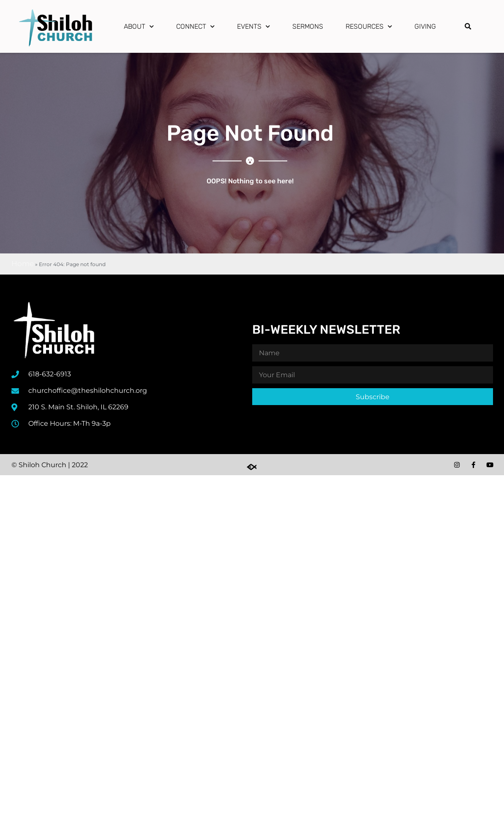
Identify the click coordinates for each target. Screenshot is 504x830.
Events (253, 26)
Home (23, 264)
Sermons (308, 26)
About (139, 26)
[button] (468, 27)
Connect (195, 26)
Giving (425, 26)
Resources (369, 26)
